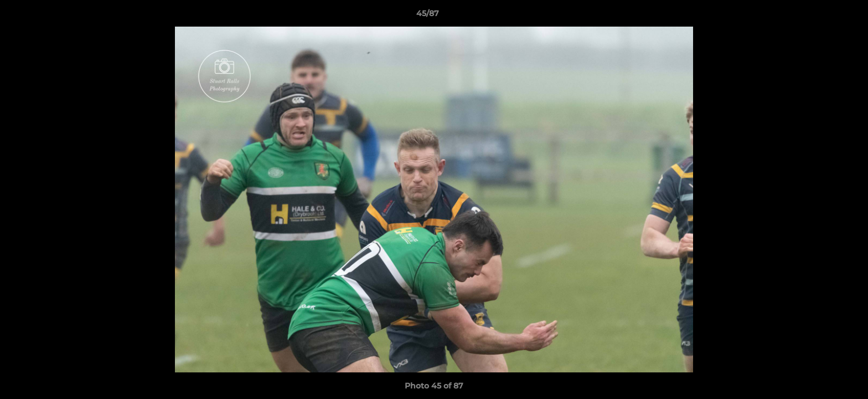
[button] (821, 16)
